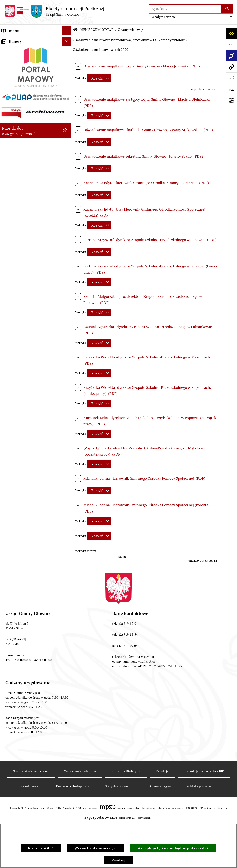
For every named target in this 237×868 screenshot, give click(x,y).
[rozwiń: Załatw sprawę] (67, 474)
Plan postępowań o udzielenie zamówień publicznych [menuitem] (26, 797)
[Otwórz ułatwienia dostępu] (231, 33)
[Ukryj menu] (66, 31)
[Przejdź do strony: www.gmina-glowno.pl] (231, 67)
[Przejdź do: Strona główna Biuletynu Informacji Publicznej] (76, 30)
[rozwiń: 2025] (67, 415)
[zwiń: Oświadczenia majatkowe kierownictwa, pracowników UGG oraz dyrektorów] (67, 175)
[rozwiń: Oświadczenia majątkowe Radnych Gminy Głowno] (67, 157)
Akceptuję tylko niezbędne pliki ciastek (173, 848)
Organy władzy (129, 30)
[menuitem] (36, 52)
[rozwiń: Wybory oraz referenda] (67, 522)
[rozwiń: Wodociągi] (67, 718)
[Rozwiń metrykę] (99, 78)
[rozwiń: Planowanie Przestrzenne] (67, 623)
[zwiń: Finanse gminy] (67, 379)
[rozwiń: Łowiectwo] (67, 575)
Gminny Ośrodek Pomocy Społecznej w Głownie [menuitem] (23, 811)
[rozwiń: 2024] (67, 403)
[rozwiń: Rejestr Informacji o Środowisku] (67, 546)
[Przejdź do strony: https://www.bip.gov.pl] (231, 45)
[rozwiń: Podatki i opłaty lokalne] (67, 498)
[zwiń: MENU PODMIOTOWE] (67, 40)
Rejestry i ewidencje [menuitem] (18, 775)
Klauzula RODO (41, 848)
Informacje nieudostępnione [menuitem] (25, 766)
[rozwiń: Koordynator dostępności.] (67, 730)
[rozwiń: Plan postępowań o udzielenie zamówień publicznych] (67, 794)
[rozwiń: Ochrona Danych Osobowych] (67, 677)
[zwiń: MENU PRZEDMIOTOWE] (67, 450)
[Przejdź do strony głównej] (54, 11)
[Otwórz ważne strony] (231, 78)
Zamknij (118, 860)
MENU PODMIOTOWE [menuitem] (20, 40)
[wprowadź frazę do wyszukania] (185, 9)
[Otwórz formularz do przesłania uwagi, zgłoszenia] (231, 89)
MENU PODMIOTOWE (97, 30)
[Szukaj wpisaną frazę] (227, 9)
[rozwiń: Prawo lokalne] (67, 486)
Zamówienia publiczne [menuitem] (20, 785)
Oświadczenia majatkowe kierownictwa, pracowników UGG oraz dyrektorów (129, 40)
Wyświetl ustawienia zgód (96, 848)
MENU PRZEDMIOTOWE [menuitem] (22, 450)
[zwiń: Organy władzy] (67, 52)
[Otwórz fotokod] (231, 100)
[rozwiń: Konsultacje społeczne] (67, 706)
